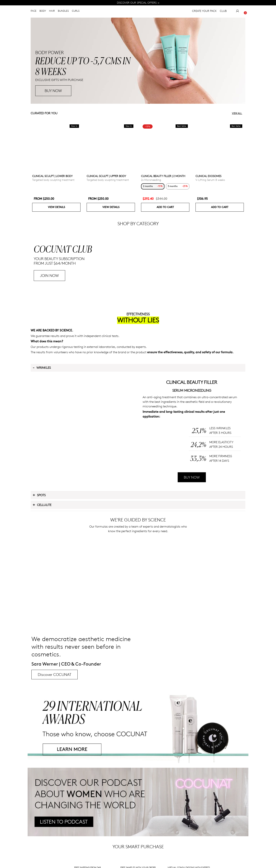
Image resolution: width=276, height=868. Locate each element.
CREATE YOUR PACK (204, 12)
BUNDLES (63, 11)
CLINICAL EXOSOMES (208, 176)
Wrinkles (42, 427)
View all (239, 113)
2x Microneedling (151, 180)
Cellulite (42, 564)
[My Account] (237, 12)
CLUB (223, 12)
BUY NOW (192, 536)
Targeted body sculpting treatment (53, 180)
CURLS (76, 11)
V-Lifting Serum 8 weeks (210, 180)
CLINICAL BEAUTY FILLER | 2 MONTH (163, 176)
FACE (34, 11)
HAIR (52, 11)
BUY (48, 91)
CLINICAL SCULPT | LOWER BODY (52, 176)
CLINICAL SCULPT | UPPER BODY (106, 176)
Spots (39, 554)
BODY (43, 11)
